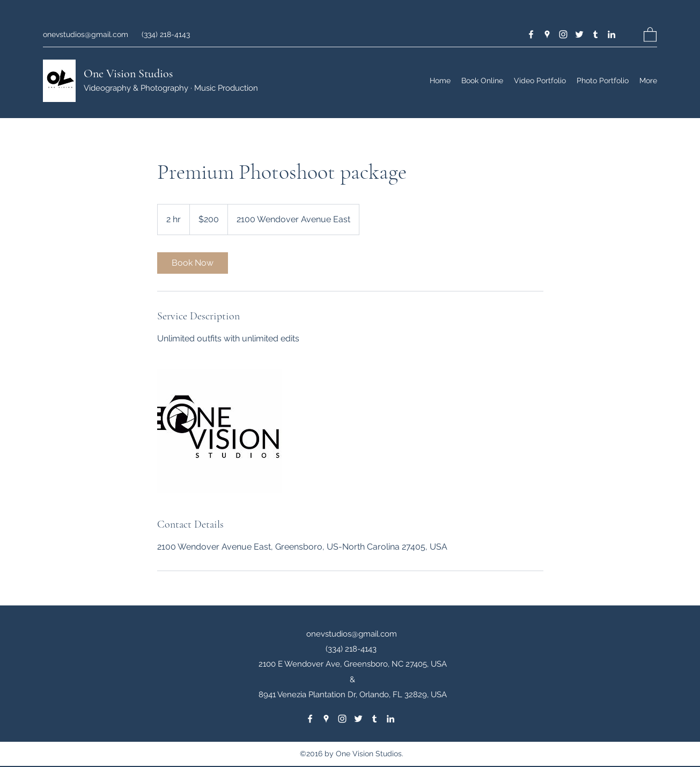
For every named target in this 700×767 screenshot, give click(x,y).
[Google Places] (547, 34)
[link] (193, 263)
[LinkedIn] (611, 34)
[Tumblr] (595, 34)
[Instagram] (563, 34)
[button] (650, 34)
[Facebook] (531, 34)
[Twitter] (579, 34)
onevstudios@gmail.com (86, 34)
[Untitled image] (219, 431)
